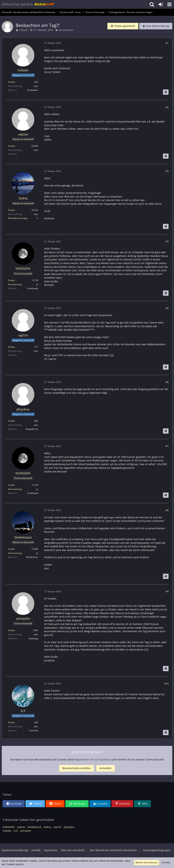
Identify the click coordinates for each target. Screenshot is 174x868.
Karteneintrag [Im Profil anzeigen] (15, 284)
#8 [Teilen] (167, 510)
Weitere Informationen (147, 862)
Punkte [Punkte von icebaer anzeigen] (11, 82)
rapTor (57, 827)
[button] (169, 4)
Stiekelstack (34, 827)
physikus (69, 827)
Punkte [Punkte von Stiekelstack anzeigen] (11, 549)
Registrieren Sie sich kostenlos (93, 759)
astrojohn (26, 831)
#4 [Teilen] (167, 241)
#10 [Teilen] (166, 684)
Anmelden (106, 768)
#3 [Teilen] (167, 171)
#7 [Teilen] (167, 446)
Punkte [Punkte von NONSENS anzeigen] (11, 280)
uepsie (21, 827)
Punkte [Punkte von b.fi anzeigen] (11, 722)
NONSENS (9, 827)
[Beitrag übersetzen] (166, 92)
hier (136, 129)
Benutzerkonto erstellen (77, 768)
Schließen (166, 862)
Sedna (47, 827)
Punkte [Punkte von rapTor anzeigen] (11, 347)
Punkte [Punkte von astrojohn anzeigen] (11, 630)
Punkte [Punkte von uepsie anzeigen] (11, 146)
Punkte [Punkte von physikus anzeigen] (11, 421)
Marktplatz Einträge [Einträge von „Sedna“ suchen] (18, 218)
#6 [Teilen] (167, 382)
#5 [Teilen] (167, 308)
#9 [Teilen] (167, 591)
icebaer (24, 30)
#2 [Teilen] (167, 107)
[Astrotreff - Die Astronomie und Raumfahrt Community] (28, 4)
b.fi (16, 831)
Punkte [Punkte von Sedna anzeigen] (11, 210)
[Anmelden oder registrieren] (161, 4)
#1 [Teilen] (167, 43)
